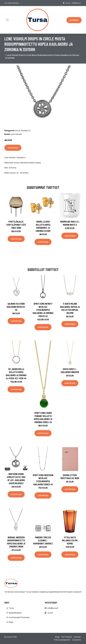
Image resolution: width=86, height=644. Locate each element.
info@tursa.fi (76, 3)
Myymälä (74, 20)
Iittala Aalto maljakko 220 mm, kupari (70, 540)
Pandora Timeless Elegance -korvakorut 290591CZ (43, 540)
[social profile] (21, 3)
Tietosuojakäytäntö (62, 640)
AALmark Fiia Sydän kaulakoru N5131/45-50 (16, 307)
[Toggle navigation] (7, 20)
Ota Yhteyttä (67, 637)
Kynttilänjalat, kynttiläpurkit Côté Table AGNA (16, 225)
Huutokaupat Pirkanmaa (19, 617)
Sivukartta (76, 640)
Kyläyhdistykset (15, 613)
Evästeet (77, 637)
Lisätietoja (13, 148)
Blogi (11, 622)
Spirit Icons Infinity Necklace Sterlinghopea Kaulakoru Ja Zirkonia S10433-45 (43, 310)
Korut (18, 130)
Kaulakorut (26, 130)
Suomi (68, 3)
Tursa (11, 608)
